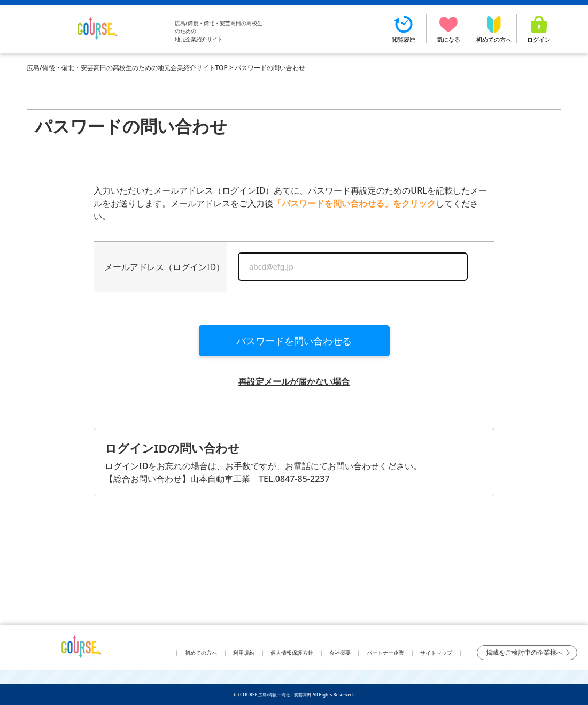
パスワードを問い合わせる (294, 341)
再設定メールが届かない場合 (294, 381)
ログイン (539, 29)
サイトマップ (436, 653)
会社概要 (340, 653)
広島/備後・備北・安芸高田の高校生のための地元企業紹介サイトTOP (127, 68)
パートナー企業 (385, 653)
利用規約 (244, 653)
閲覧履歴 (404, 29)
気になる (449, 29)
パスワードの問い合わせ (270, 68)
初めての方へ (494, 29)
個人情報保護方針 (292, 653)
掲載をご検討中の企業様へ (524, 652)
